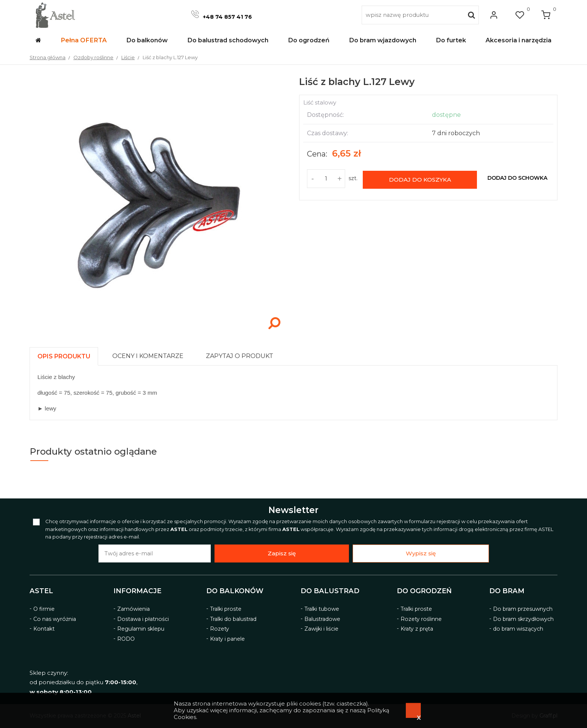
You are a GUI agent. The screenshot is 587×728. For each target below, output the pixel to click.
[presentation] (64, 356)
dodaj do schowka (517, 178)
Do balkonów (235, 591)
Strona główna (48, 57)
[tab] (67, 354)
